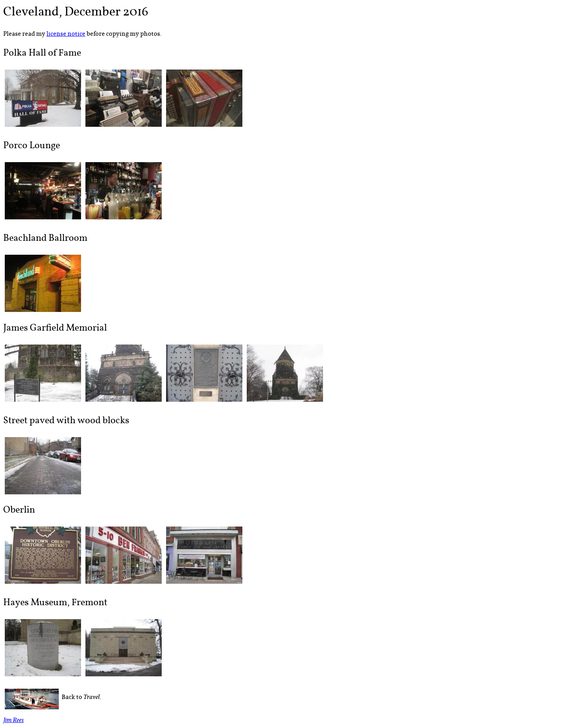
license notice (66, 34)
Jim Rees (14, 721)
